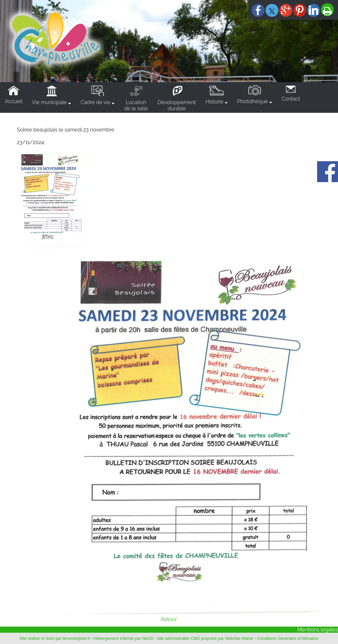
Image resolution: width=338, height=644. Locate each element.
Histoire (214, 102)
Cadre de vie (95, 102)
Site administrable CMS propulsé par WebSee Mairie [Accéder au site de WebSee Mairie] (205, 638)
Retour (169, 619)
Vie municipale (49, 102)
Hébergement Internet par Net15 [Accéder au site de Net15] (123, 638)
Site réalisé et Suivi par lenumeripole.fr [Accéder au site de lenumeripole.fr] (55, 638)
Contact (291, 99)
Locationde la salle (136, 105)
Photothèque (252, 101)
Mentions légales (318, 630)
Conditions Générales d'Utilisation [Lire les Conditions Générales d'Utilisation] (288, 638)
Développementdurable (177, 105)
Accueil (14, 101)
